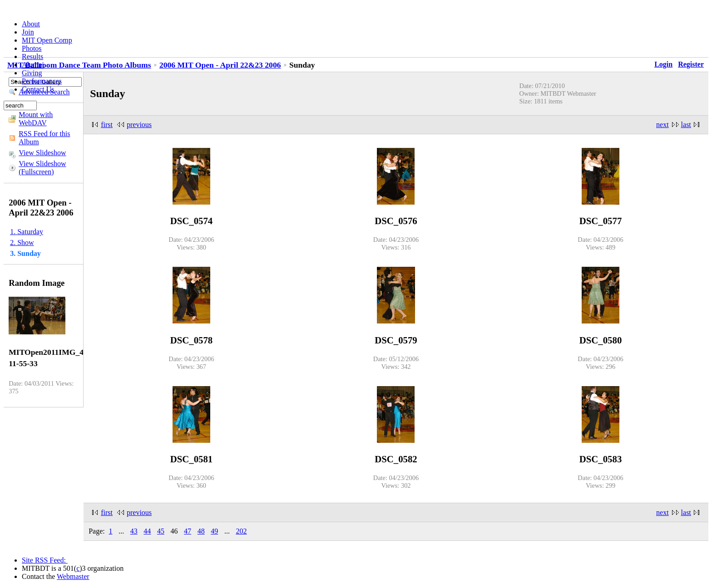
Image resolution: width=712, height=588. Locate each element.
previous (139, 125)
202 (241, 531)
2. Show (22, 243)
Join (28, 32)
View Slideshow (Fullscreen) (42, 168)
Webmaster (73, 576)
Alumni (33, 65)
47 (188, 531)
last (686, 125)
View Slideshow (42, 153)
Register (691, 64)
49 (214, 531)
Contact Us (38, 89)
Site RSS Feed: (45, 560)
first (107, 125)
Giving (32, 73)
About (31, 24)
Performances (42, 81)
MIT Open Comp (47, 40)
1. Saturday (27, 232)
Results (32, 56)
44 (147, 531)
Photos (32, 48)
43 (134, 531)
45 (161, 531)
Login (663, 64)
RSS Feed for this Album (44, 138)
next (663, 125)
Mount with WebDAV (36, 119)
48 (201, 531)
